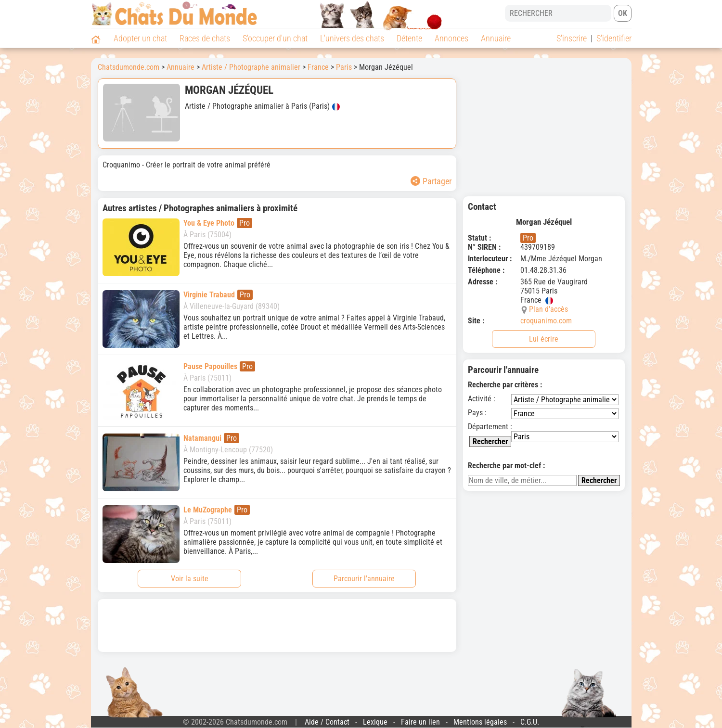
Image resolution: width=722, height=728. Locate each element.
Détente (409, 38)
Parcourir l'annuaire (364, 579)
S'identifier (614, 38)
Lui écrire (544, 339)
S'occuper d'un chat (275, 38)
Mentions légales (480, 722)
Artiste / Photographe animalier (251, 67)
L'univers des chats (352, 38)
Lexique (375, 722)
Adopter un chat (140, 38)
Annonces (451, 38)
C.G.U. (530, 722)
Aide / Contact (327, 722)
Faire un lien (420, 722)
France (318, 67)
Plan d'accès (548, 309)
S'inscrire (572, 38)
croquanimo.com (546, 321)
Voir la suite (190, 579)
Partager (431, 181)
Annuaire (496, 38)
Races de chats (205, 38)
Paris (344, 67)
